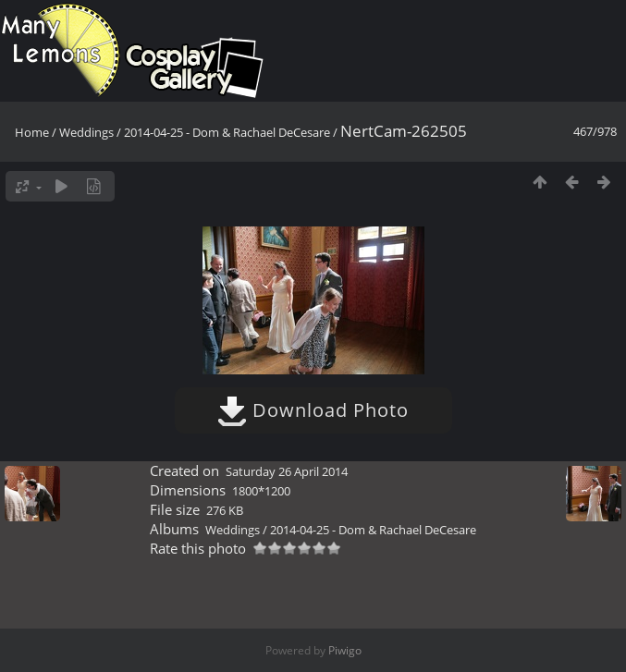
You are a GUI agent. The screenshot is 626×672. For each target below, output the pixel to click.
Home (32, 132)
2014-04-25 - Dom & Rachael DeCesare (227, 132)
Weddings (86, 132)
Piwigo (345, 650)
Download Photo (313, 410)
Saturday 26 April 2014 (287, 471)
